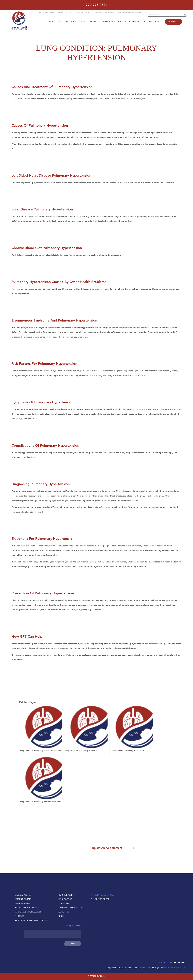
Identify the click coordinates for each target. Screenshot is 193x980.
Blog (157, 21)
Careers (148, 12)
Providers (94, 21)
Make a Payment (47, 12)
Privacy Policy (177, 953)
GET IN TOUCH (97, 977)
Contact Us (173, 21)
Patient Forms (65, 12)
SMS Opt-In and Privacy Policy (33, 922)
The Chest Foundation (129, 12)
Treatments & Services (76, 21)
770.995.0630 (97, 5)
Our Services (67, 896)
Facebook (179, 948)
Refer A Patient (132, 21)
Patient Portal (83, 12)
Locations (147, 21)
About (59, 21)
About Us (64, 913)
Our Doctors (67, 901)
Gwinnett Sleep (68, 928)
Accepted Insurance (104, 12)
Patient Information (112, 21)
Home (51, 21)
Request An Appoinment (98, 849)
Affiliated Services (71, 924)
